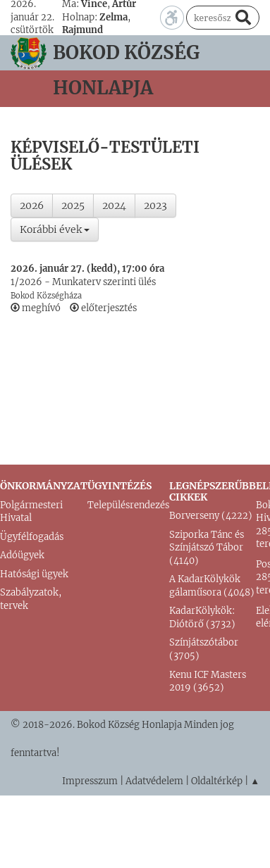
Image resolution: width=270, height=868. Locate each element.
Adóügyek (22, 555)
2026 (32, 206)
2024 (114, 206)
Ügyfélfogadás (32, 537)
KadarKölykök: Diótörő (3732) (202, 617)
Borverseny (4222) (211, 516)
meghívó (36, 308)
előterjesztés (103, 308)
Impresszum (90, 781)
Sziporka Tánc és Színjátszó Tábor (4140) (207, 548)
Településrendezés (128, 505)
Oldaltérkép (217, 781)
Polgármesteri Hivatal (31, 512)
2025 (73, 206)
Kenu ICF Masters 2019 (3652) (208, 681)
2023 (155, 206)
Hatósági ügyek (34, 574)
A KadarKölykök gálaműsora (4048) (212, 586)
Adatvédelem (154, 781)
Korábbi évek (55, 229)
